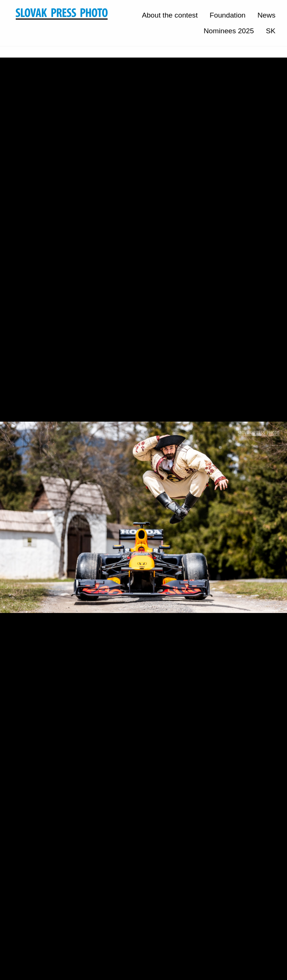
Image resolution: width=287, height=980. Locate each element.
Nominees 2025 (229, 31)
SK (271, 31)
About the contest (170, 15)
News (266, 15)
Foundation (228, 15)
